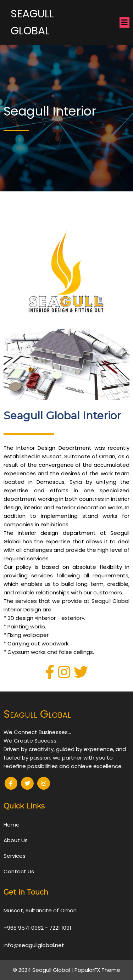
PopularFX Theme (97, 970)
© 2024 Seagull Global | (44, 970)
